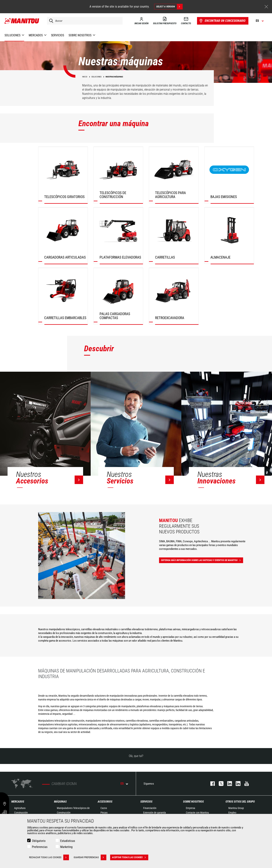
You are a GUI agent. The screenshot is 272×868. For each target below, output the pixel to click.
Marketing (66, 847)
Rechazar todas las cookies (49, 857)
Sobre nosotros (193, 802)
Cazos (104, 808)
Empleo (232, 813)
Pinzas (104, 813)
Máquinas (60, 802)
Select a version (169, 7)
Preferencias (40, 847)
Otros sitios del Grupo (240, 802)
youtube (245, 784)
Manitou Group (236, 808)
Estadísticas (68, 841)
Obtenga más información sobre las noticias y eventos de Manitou (202, 560)
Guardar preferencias (90, 857)
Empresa (190, 808)
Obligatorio (39, 841)
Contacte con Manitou (197, 813)
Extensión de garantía (155, 813)
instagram (228, 784)
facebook (211, 784)
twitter (219, 784)
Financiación (150, 808)
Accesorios (105, 802)
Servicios (146, 802)
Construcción (21, 813)
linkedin (236, 784)
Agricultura (20, 808)
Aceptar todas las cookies (130, 857)
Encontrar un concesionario (222, 21)
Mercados (18, 802)
